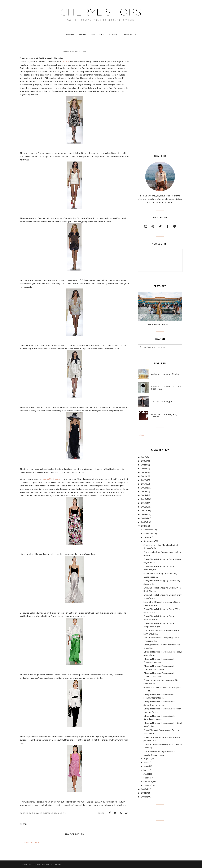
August (147, 758)
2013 (144, 499)
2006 (144, 526)
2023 (144, 469)
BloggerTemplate (55, 864)
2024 (144, 465)
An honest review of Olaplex (165, 374)
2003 (144, 797)
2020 (144, 480)
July (145, 762)
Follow (141, 435)
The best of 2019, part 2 (163, 401)
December (148, 530)
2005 (144, 789)
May (145, 770)
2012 (144, 503)
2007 (144, 522)
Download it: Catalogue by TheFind (164, 415)
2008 (144, 518)
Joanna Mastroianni (51, 479)
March (146, 778)
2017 (144, 492)
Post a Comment (31, 842)
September (149, 541)
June (146, 766)
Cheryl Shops (101, 12)
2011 (144, 507)
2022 (144, 472)
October (148, 537)
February (148, 781)
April (146, 774)
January (147, 785)
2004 (144, 793)
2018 (144, 488)
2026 (144, 457)
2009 (144, 514)
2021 (144, 476)
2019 (144, 484)
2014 (144, 495)
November (148, 533)
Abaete (65, 61)
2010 (144, 511)
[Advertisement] (160, 99)
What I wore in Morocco (160, 324)
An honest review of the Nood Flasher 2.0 (166, 388)
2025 (144, 461)
